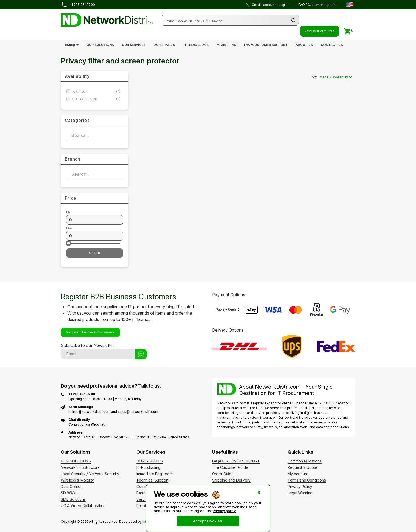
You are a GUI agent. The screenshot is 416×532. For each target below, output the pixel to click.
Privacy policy (224, 511)
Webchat (98, 424)
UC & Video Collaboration (83, 506)
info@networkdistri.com (91, 412)
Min (69, 212)
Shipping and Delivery (231, 480)
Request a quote (320, 31)
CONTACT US (332, 45)
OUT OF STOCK (96, 99)
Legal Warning (300, 493)
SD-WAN (68, 493)
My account (298, 474)
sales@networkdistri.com (138, 412)
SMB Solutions (73, 499)
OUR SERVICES (134, 45)
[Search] (230, 20)
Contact (75, 424)
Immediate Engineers (155, 474)
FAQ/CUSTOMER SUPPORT (266, 45)
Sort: (313, 77)
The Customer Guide (230, 467)
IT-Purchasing (148, 467)
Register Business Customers (90, 332)
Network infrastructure (80, 467)
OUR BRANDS (164, 45)
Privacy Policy (300, 486)
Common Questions (305, 461)
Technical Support (152, 480)
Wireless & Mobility (77, 480)
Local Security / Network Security (90, 474)
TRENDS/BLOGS (196, 45)
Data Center (71, 486)
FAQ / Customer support (317, 5)
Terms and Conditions (307, 480)
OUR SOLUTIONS (100, 45)
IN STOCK (96, 92)
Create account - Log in (267, 5)
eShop (70, 45)
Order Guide (223, 474)
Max (69, 228)
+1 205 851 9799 (78, 5)
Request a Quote (302, 467)
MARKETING (226, 45)
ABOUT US (304, 45)
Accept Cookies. (208, 521)
